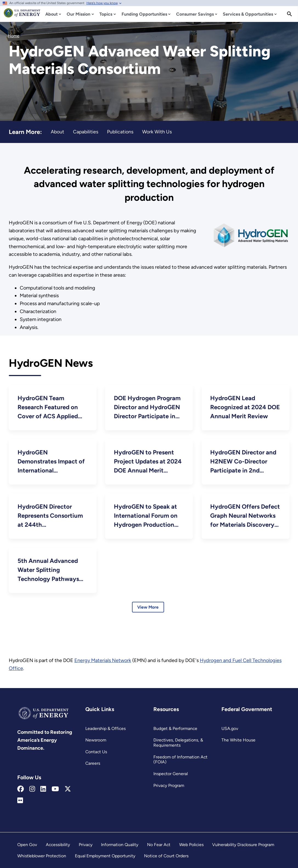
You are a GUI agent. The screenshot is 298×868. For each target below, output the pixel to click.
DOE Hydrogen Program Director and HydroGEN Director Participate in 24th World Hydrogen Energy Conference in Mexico (147, 408)
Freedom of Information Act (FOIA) (180, 760)
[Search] (289, 14)
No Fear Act (159, 845)
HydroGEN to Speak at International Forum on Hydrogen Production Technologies (146, 516)
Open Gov (27, 845)
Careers (93, 763)
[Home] (22, 15)
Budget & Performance (175, 728)
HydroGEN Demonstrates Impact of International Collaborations (51, 462)
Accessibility (58, 845)
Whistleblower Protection (42, 856)
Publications (120, 132)
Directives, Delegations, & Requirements (178, 743)
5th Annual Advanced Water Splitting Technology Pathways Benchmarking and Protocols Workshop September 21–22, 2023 (50, 570)
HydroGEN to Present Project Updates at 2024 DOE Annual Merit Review (148, 462)
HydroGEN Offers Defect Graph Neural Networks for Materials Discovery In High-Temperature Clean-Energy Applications (245, 516)
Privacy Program (169, 785)
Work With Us (157, 132)
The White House (238, 740)
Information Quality (120, 845)
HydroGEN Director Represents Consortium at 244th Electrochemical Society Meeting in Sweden (51, 516)
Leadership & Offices (106, 728)
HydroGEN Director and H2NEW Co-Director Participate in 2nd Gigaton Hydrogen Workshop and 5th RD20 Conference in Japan (244, 462)
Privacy (86, 845)
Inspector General (171, 774)
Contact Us (96, 752)
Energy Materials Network (103, 660)
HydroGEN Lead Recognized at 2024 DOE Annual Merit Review (245, 407)
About (57, 132)
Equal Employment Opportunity (105, 856)
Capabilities (86, 132)
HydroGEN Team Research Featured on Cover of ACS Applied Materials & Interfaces (47, 408)
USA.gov (230, 728)
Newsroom (96, 740)
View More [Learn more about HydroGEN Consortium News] (148, 607)
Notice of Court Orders (166, 856)
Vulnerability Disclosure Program (243, 845)
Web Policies (191, 845)
